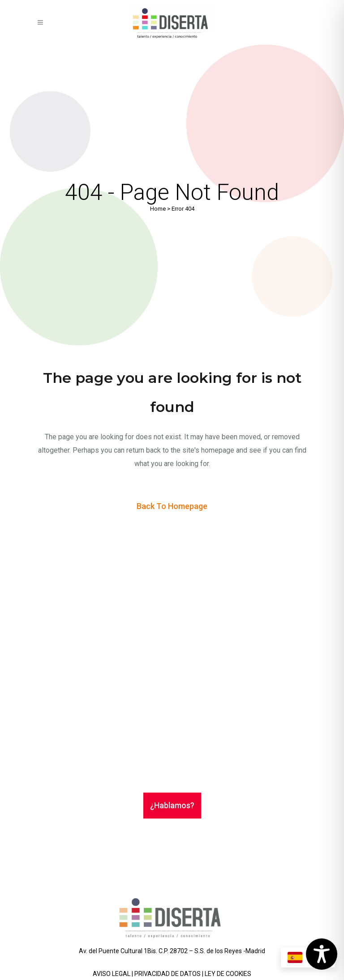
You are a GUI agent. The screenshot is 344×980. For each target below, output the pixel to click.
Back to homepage (172, 506)
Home (158, 209)
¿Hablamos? (172, 805)
